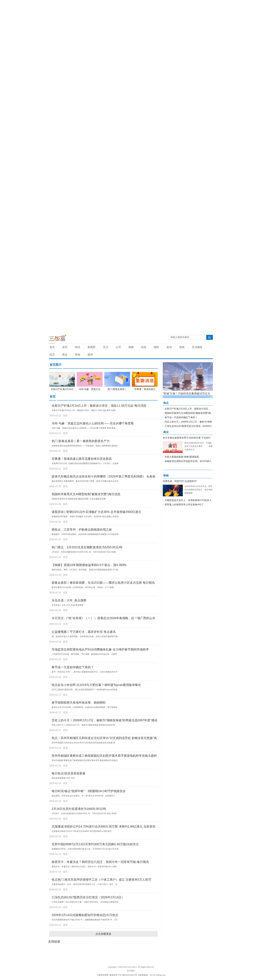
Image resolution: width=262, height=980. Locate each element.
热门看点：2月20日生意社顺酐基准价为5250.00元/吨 (87, 547)
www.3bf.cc (132, 967)
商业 (65, 355)
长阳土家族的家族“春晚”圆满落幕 (182, 457)
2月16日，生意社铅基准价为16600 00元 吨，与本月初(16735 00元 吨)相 (84, 813)
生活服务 (197, 347)
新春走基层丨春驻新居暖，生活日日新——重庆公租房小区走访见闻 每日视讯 (103, 583)
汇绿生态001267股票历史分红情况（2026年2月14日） (88, 897)
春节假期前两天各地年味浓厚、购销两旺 (79, 703)
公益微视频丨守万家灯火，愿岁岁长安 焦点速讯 (84, 632)
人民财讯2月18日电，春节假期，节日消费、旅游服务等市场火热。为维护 (84, 654)
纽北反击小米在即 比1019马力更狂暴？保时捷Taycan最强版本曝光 (96, 685)
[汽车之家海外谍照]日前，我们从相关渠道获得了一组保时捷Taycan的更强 (84, 690)
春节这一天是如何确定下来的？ (73, 667)
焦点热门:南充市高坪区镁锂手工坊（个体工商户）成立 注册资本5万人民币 (101, 880)
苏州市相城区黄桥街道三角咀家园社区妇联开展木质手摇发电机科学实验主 (85, 760)
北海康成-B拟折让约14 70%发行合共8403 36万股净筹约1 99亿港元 (82, 831)
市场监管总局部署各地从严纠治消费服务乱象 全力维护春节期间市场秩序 (100, 649)
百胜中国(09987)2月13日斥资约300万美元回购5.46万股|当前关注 (95, 844)
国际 (156, 347)
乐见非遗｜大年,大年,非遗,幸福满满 (68, 605)
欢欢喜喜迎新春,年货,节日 (63, 778)
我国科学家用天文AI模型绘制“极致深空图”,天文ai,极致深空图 (79, 499)
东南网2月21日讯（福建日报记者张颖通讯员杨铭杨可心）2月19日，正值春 (85, 463)
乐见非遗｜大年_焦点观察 (69, 600)
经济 (52, 355)
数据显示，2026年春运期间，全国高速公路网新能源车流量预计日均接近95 (85, 534)
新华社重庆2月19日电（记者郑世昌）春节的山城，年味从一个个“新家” (83, 587)
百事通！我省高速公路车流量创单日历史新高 (82, 459)
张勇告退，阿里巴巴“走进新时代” (180, 481)
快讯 (78, 347)
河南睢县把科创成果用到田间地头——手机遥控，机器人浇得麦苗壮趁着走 (85, 446)
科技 (144, 347)
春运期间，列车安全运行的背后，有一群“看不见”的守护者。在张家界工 (83, 796)
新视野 (92, 347)
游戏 (182, 347)
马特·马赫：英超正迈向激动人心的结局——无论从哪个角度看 (93, 423)
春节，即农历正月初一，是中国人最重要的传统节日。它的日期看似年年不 (85, 672)
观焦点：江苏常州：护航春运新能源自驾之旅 (82, 530)
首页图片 (56, 365)
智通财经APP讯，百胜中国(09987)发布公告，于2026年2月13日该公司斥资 (85, 849)
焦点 (166, 403)
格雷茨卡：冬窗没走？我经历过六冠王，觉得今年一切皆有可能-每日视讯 (100, 862)
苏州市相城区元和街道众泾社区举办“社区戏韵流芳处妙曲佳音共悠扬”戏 (83, 743)
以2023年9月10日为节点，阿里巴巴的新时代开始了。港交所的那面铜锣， (199, 490)
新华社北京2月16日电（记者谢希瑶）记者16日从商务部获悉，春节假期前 (84, 707)
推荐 (90, 355)
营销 (78, 355)
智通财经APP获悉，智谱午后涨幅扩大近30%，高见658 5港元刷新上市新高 (85, 517)
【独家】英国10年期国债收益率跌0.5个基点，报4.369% (89, 565)
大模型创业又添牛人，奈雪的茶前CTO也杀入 (188, 500)
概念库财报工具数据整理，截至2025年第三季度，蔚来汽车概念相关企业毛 (85, 481)
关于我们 (131, 971)
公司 (118, 347)
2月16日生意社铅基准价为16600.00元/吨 (79, 809)
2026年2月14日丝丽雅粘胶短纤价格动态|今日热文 (85, 915)
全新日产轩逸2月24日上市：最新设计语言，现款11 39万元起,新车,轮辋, (84, 410)
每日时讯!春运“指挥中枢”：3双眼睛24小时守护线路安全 (89, 791)
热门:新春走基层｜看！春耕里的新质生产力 (81, 441)
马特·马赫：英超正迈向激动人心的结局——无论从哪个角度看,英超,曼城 (84, 428)
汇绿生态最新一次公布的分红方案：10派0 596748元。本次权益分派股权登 (85, 902)
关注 (106, 347)
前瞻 (131, 347)
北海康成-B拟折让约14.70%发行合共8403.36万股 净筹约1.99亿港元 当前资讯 (104, 827)
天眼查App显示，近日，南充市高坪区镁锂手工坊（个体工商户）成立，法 (84, 884)
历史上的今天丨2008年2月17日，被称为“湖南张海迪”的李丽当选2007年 (83, 725)
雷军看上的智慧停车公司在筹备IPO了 (184, 505)
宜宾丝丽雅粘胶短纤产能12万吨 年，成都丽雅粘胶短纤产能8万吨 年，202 (85, 920)
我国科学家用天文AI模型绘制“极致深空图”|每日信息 (86, 494)
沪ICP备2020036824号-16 (129, 975)
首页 (52, 347)
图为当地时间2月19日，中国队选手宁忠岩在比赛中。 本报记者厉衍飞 (199, 446)
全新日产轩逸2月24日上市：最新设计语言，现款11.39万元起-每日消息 (99, 406)
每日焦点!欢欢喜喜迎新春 (69, 773)
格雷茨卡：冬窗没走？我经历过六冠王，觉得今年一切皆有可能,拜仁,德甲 (84, 867)
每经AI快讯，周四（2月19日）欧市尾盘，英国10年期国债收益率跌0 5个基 (85, 570)
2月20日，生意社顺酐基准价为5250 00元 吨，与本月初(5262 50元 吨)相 (84, 552)
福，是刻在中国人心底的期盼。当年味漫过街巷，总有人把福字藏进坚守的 (85, 636)
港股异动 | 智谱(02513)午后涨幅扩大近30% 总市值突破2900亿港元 (96, 512)
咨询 (169, 347)
